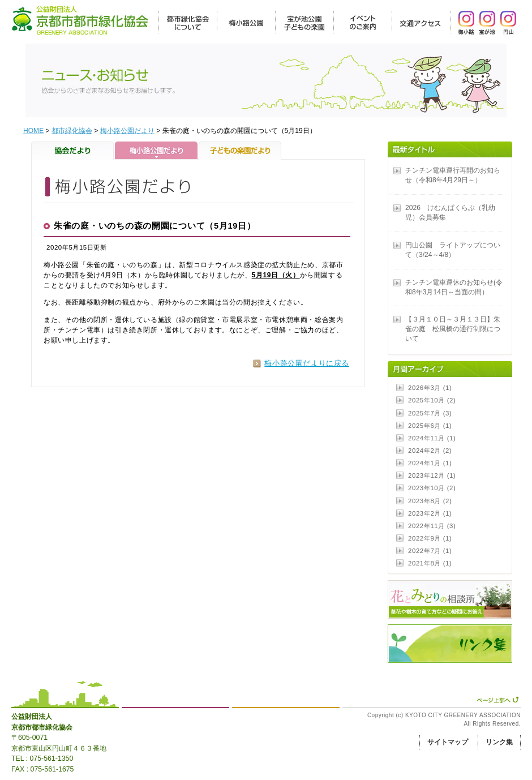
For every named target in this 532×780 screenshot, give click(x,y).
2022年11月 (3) (432, 526)
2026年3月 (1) (430, 388)
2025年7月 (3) (430, 413)
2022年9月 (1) (430, 538)
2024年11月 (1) (432, 438)
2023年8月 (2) (430, 501)
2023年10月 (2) (432, 488)
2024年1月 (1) (430, 463)
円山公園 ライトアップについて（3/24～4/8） (453, 250)
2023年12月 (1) (432, 475)
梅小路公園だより (127, 131)
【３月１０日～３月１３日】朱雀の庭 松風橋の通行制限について (453, 329)
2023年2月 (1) (430, 513)
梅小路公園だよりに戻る (307, 363)
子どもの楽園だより (240, 151)
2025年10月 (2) (432, 400)
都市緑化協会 (72, 131)
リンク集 (499, 742)
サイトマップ (448, 742)
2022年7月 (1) (430, 551)
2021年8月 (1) (430, 563)
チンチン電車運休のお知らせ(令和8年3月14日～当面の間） (454, 287)
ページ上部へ (498, 700)
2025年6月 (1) (430, 426)
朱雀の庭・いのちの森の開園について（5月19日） (155, 226)
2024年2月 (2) (430, 451)
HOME (33, 131)
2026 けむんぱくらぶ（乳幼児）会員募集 (450, 213)
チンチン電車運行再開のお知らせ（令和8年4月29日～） (453, 175)
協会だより (73, 151)
